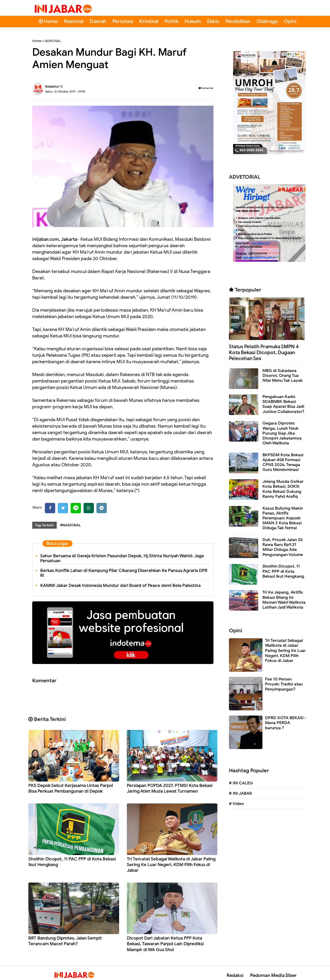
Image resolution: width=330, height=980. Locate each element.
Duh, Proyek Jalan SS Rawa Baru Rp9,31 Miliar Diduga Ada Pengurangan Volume (283, 547)
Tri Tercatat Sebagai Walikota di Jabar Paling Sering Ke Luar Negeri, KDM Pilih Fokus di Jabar (171, 865)
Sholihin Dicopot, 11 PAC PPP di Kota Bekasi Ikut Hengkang (283, 571)
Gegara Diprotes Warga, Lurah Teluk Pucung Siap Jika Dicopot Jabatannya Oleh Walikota (282, 433)
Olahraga (267, 21)
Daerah (98, 21)
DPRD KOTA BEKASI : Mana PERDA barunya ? (285, 723)
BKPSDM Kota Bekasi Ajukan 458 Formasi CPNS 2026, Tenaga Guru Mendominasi (283, 462)
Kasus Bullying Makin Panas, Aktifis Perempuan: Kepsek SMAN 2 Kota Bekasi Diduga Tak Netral (283, 518)
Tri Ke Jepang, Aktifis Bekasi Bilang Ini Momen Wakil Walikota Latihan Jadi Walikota (284, 600)
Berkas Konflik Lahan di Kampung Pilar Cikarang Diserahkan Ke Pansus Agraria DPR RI (124, 573)
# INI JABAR (240, 793)
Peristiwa (123, 21)
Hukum (193, 21)
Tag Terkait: (44, 525)
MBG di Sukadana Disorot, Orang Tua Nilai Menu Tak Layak (283, 376)
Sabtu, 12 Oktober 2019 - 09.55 (65, 92)
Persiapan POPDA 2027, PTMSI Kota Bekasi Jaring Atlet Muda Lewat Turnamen (170, 788)
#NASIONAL (70, 525)
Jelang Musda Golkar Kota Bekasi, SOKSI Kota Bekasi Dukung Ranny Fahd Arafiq (283, 489)
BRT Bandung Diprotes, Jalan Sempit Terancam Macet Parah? (65, 941)
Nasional (74, 21)
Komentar (206, 88)
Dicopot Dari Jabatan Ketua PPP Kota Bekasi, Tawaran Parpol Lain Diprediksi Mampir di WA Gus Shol (165, 944)
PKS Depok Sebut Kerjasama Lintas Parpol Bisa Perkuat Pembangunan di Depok (71, 788)
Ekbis (213, 21)
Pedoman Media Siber (273, 975)
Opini (290, 21)
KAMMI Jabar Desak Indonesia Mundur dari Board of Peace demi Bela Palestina (120, 585)
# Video (236, 804)
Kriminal (149, 21)
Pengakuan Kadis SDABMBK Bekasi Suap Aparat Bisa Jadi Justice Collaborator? (283, 404)
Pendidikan (238, 21)
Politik (171, 21)
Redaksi (235, 975)
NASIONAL (53, 41)
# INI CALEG (241, 783)
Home (48, 21)
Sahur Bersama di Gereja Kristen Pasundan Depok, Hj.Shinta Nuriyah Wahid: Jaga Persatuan (122, 558)
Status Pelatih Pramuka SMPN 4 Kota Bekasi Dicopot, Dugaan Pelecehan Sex (264, 352)
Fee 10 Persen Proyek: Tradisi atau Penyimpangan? (284, 684)
